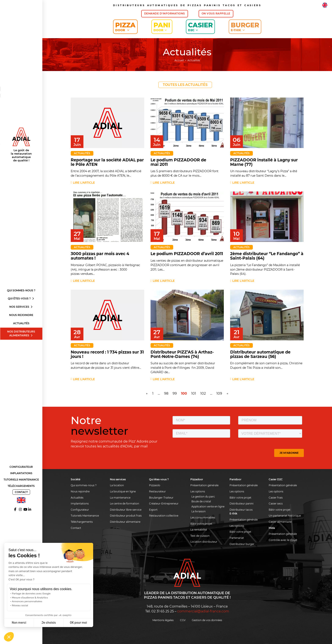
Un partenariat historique (285, 516)
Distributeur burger (242, 544)
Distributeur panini (241, 504)
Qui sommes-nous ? (21, 290)
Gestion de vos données (207, 620)
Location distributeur (204, 542)
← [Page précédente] (147, 393)
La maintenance (120, 498)
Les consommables (203, 518)
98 (166, 393)
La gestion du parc (203, 497)
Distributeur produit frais (126, 516)
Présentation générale (204, 485)
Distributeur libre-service (126, 510)
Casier (200, 27)
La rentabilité (199, 530)
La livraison (199, 511)
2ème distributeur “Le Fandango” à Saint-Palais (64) (267, 256)
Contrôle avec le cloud (283, 540)
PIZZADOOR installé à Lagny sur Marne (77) (264, 162)
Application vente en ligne (208, 506)
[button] (9, 637)
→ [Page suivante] (227, 393)
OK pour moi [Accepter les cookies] (78, 623)
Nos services (21, 307)
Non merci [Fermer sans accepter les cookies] (19, 623)
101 (194, 393)
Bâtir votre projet (201, 524)
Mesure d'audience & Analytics (30, 598)
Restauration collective (164, 516)
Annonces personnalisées (27, 601)
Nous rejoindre (21, 315)
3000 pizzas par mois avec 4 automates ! (100, 256)
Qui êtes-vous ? (21, 298)
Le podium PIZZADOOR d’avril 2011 (187, 254)
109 (219, 393)
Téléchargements (21, 486)
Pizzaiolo (155, 485)
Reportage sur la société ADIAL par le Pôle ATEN (107, 162)
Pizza (125, 27)
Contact (21, 492)
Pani (162, 27)
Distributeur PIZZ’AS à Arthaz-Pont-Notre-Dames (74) (182, 354)
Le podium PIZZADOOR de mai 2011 (178, 162)
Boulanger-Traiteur (161, 498)
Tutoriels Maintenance (21, 480)
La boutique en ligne (123, 491)
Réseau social (20, 605)
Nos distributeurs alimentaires (21, 334)
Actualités (21, 323)
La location (117, 485)
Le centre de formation (125, 504)
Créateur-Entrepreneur (164, 504)
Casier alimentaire (280, 522)
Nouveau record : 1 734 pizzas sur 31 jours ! (107, 354)
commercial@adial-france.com (203, 611)
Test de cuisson (200, 536)
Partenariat (237, 538)
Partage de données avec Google (31, 594)
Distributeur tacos (241, 510)
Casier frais (276, 498)
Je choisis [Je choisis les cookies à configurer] (49, 623)
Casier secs (276, 504)
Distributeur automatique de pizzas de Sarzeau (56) (260, 354)
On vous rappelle (216, 13)
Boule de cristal (201, 501)
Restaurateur (157, 491)
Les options (198, 491)
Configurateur (21, 467)
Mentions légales (163, 620)
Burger (245, 27)
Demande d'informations (165, 13)
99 (175, 393)
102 (203, 393)
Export (153, 510)
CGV (183, 620)
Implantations (21, 473)
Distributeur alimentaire (125, 522)
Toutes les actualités (185, 85)
